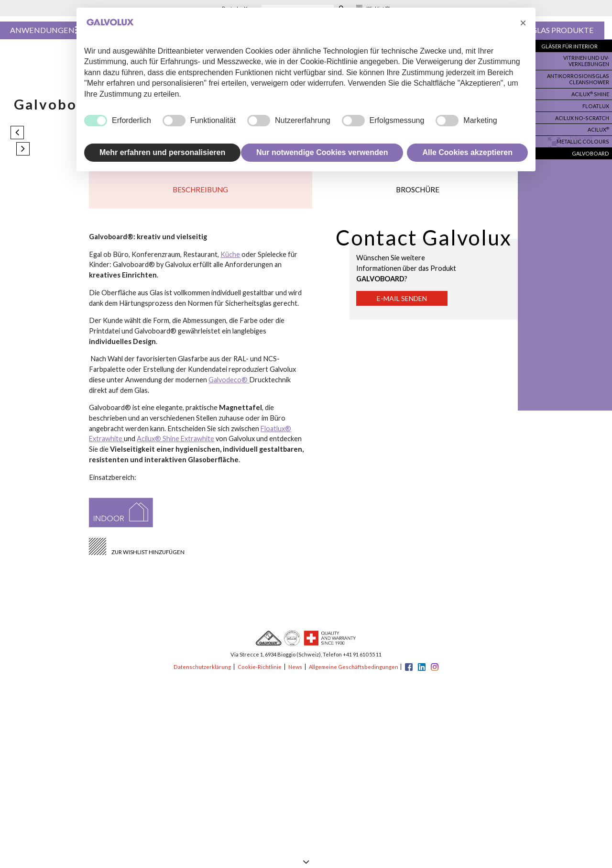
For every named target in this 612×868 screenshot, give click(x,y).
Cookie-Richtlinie (259, 672)
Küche (230, 259)
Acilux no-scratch (584, 113)
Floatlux (596, 102)
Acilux (597, 124)
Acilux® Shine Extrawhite (176, 444)
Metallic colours (585, 135)
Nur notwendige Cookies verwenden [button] (322, 152)
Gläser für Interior (572, 46)
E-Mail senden (405, 304)
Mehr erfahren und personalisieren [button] (162, 152)
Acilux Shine (590, 91)
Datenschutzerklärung (202, 672)
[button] (523, 23)
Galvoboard (591, 146)
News (294, 672)
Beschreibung (200, 193)
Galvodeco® (229, 384)
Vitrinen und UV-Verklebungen (585, 60)
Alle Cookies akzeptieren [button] (467, 152)
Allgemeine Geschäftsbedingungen (354, 672)
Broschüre (417, 193)
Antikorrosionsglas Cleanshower (581, 77)
